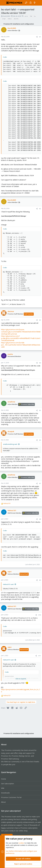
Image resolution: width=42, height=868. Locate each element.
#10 (40, 615)
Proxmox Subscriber (28, 404)
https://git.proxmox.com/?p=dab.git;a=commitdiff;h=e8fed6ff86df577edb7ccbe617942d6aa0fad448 (21, 338)
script (4, 19)
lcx (35, 16)
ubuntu (16, 19)
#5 (40, 410)
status (10, 19)
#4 (40, 363)
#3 (40, 320)
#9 (40, 580)
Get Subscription (8, 784)
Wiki (3, 788)
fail (31, 16)
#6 (40, 440)
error (26, 16)
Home (4, 779)
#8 (40, 519)
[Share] (37, 37)
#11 (40, 656)
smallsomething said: (10, 444)
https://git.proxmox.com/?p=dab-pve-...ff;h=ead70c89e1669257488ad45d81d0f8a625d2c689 (21, 345)
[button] (3, 3)
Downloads (5, 793)
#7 (40, 483)
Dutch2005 (6, 16)
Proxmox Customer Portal (11, 797)
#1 (40, 37)
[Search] (39, 3)
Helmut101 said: (8, 584)
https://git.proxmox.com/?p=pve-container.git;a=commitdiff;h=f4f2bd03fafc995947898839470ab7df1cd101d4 (21, 332)
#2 (40, 209)
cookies (21, 843)
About (3, 802)
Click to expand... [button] (21, 679)
